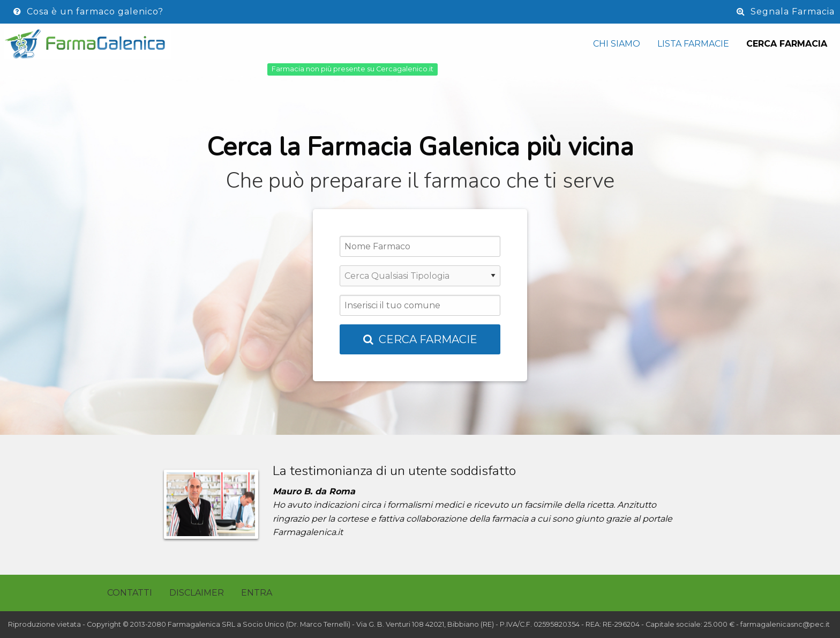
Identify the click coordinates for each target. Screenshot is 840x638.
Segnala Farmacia (786, 12)
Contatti (130, 593)
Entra (257, 593)
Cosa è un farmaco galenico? (88, 12)
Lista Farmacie (693, 44)
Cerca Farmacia (787, 44)
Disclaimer (197, 593)
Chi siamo (617, 44)
